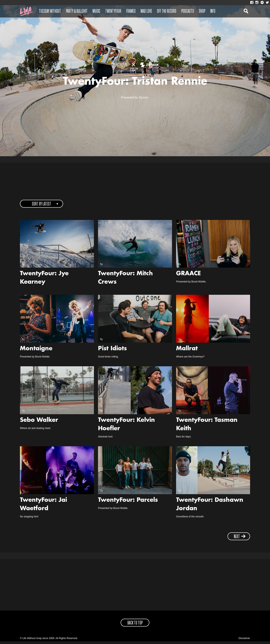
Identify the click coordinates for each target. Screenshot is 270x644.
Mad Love (146, 11)
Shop (202, 11)
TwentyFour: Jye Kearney (44, 281)
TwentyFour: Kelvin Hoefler (126, 427)
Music (96, 11)
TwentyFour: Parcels (128, 503)
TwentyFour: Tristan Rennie (135, 83)
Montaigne (36, 352)
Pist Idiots (112, 352)
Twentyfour (113, 11)
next (240, 539)
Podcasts (188, 11)
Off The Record (167, 11)
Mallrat (187, 352)
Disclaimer (244, 641)
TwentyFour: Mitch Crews (125, 281)
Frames (131, 11)
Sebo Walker (39, 423)
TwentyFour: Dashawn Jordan (210, 507)
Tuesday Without (50, 11)
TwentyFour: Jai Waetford (43, 507)
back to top (135, 626)
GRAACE (188, 277)
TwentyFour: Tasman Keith (207, 427)
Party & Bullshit (77, 11)
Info (213, 11)
